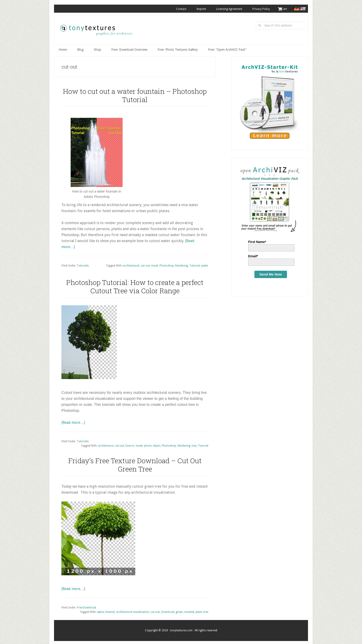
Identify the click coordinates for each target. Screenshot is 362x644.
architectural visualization (133, 610)
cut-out (145, 264)
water (205, 264)
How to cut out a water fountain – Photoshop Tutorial (135, 93)
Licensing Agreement (225, 9)
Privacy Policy (258, 9)
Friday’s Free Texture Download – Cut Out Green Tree (135, 463)
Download (168, 610)
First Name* (257, 240)
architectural (131, 264)
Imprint (195, 9)
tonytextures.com (96, 30)
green (179, 610)
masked (189, 610)
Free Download (86, 606)
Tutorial (195, 264)
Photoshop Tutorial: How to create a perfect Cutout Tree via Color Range (135, 285)
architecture (106, 444)
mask (155, 264)
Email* (253, 254)
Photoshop (167, 264)
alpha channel (106, 610)
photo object (152, 444)
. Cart (283, 9)
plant (199, 610)
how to (130, 444)
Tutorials (83, 264)
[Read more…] (73, 421)
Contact (173, 9)
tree (194, 444)
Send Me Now (271, 272)
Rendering (182, 264)
